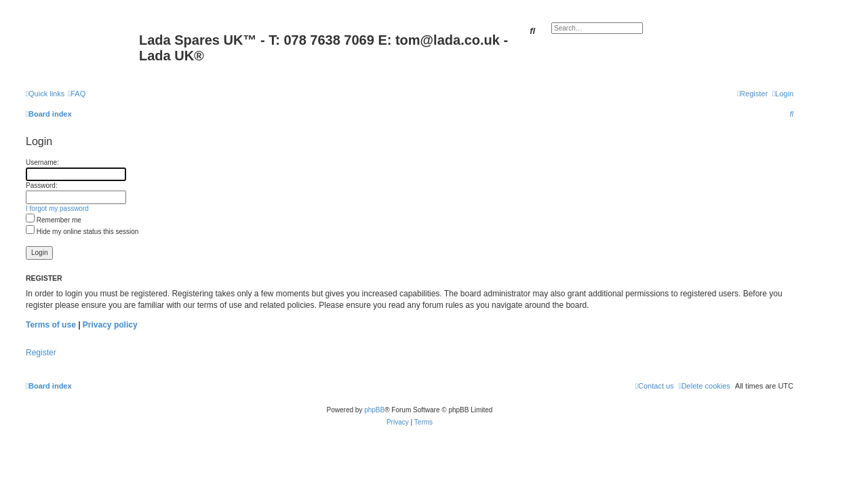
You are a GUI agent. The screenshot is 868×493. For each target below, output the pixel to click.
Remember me (54, 220)
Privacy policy (110, 325)
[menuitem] (77, 94)
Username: (42, 162)
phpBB (374, 410)
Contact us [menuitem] (655, 386)
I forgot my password (57, 209)
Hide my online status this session (82, 232)
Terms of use (51, 325)
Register (41, 353)
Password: (42, 185)
